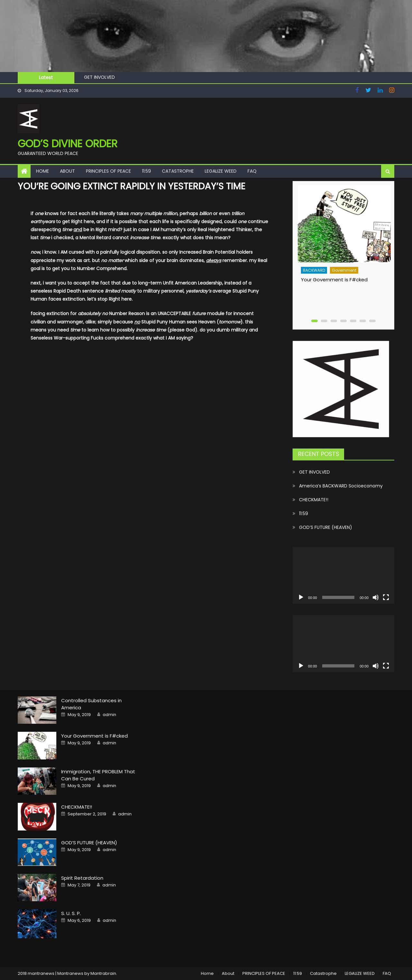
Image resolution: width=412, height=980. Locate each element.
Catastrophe (178, 171)
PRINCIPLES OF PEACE (108, 171)
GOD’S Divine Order (68, 144)
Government (344, 270)
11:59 (146, 171)
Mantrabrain (103, 973)
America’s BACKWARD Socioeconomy (341, 486)
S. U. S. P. (71, 913)
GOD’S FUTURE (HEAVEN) (326, 527)
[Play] (301, 597)
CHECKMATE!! (314, 500)
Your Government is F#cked (334, 280)
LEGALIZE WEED (221, 171)
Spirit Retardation (82, 878)
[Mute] (376, 597)
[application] (343, 576)
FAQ (252, 171)
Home (42, 171)
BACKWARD (314, 270)
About (67, 171)
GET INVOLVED (99, 77)
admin (109, 715)
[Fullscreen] (386, 597)
